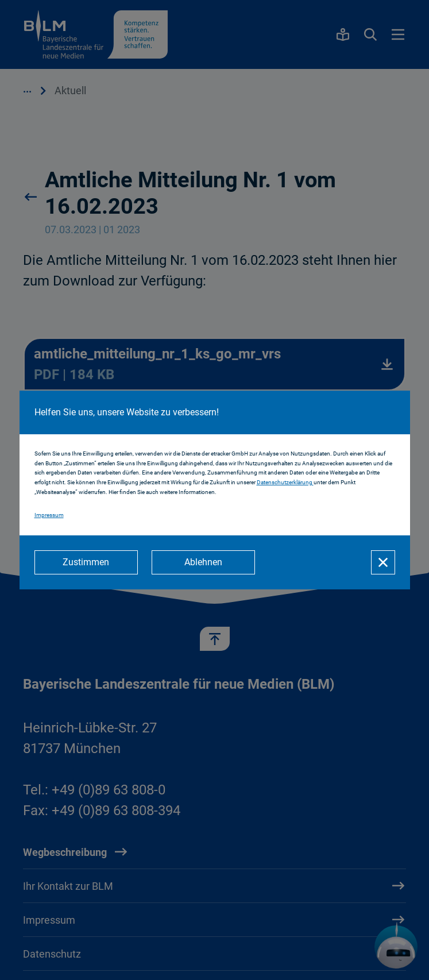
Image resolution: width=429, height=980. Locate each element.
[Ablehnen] (203, 562)
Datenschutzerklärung (285, 482)
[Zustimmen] (86, 562)
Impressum (49, 515)
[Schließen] (383, 562)
